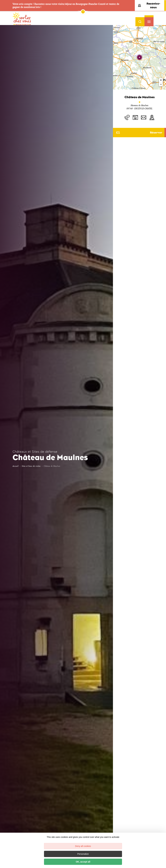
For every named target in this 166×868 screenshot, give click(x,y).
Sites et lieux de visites (31, 466)
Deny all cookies (83, 846)
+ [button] (161, 80)
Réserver (139, 133)
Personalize (83, 854)
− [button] (161, 84)
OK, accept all (83, 862)
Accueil (16, 466)
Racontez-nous (149, 5)
